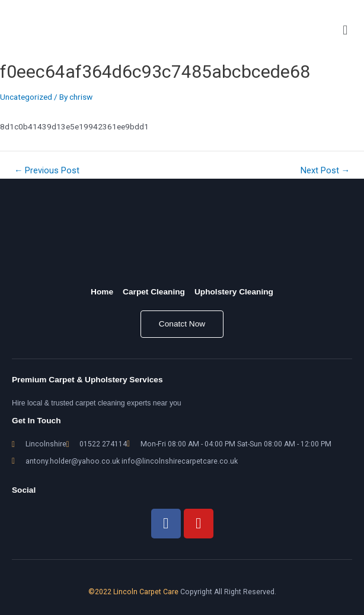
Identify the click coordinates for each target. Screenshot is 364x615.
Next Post (325, 171)
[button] (345, 31)
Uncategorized (26, 97)
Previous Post (47, 171)
